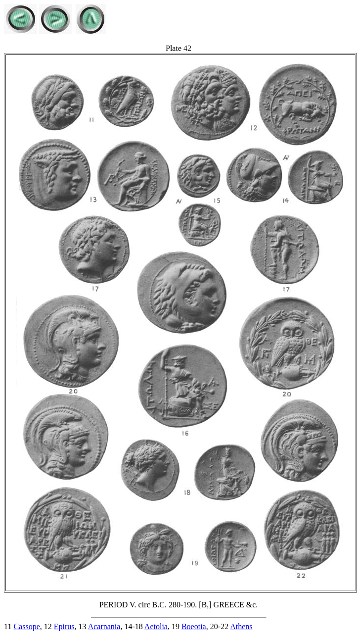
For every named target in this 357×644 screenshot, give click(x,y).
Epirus (64, 626)
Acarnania (104, 626)
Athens (241, 626)
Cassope (26, 626)
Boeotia (194, 626)
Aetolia (156, 626)
